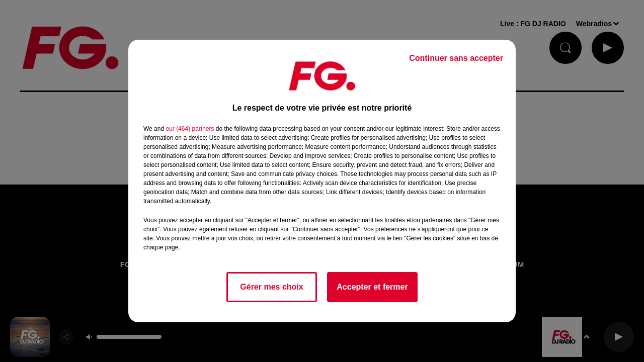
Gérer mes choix (271, 287)
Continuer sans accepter (456, 58)
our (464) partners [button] (190, 129)
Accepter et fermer (372, 287)
